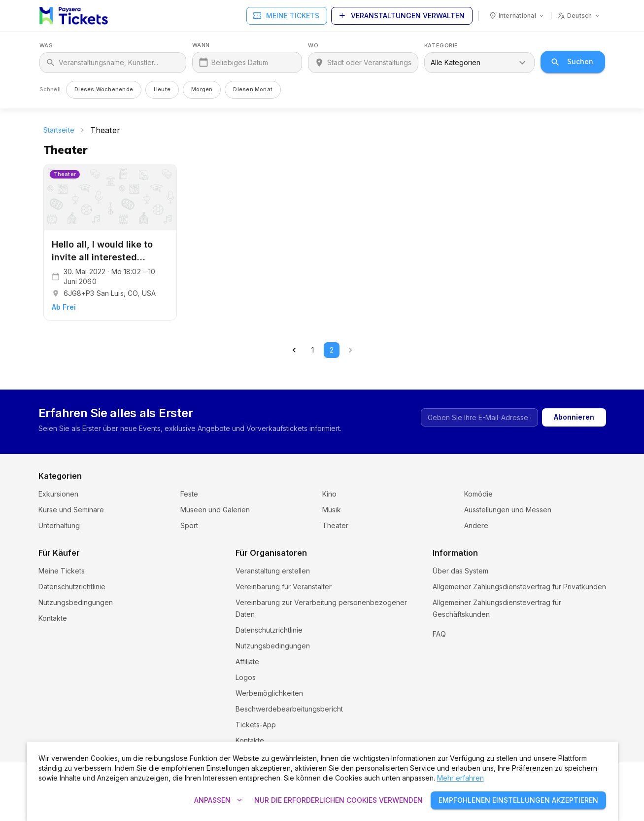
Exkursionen (58, 494)
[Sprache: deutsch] (579, 16)
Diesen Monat (253, 89)
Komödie (478, 494)
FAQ (439, 646)
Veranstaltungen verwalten (402, 16)
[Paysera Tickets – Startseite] (74, 16)
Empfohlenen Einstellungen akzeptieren (518, 801)
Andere (476, 525)
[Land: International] (517, 16)
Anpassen (218, 801)
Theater (335, 525)
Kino (329, 494)
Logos (246, 677)
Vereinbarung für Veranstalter (284, 587)
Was (46, 46)
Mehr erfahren (460, 778)
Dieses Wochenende (104, 89)
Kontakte (53, 618)
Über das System (460, 571)
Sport (189, 525)
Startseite (59, 130)
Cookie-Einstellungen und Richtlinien (492, 630)
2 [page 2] (332, 350)
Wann (201, 45)
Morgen (202, 89)
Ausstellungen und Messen (508, 510)
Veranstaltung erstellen (273, 571)
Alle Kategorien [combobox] (456, 62)
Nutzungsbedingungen (76, 602)
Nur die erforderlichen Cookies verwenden (339, 801)
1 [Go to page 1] (313, 350)
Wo (313, 46)
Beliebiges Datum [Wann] (240, 62)
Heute (162, 89)
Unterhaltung (59, 525)
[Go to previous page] (294, 350)
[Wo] (370, 63)
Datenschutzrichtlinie (72, 587)
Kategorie (441, 46)
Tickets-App (256, 725)
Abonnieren (574, 417)
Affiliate (247, 661)
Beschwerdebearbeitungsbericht (289, 709)
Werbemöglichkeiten (269, 693)
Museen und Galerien (215, 510)
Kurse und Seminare (71, 510)
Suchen (573, 62)
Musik (332, 510)
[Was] (119, 63)
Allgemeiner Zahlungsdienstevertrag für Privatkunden (519, 587)
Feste (189, 494)
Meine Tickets (287, 16)
